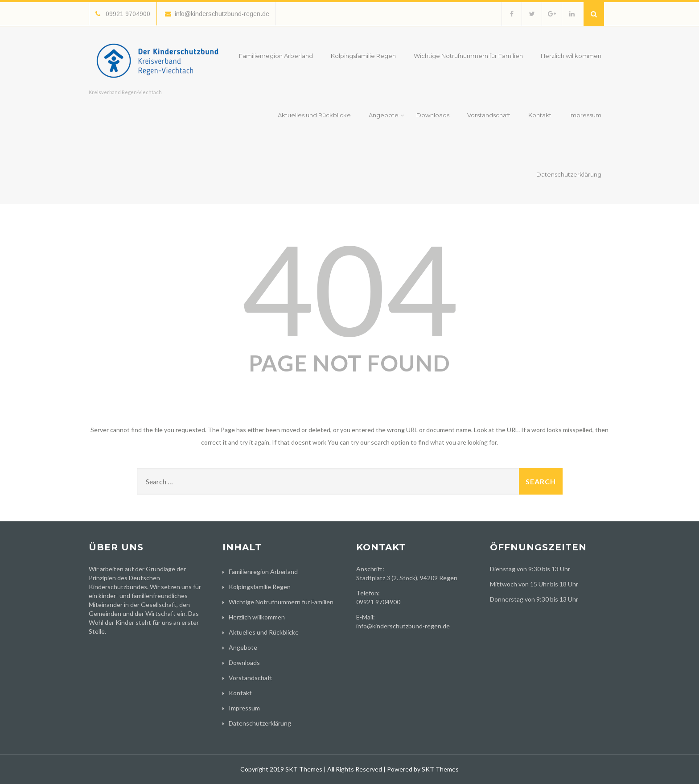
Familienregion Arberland (276, 56)
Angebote (387, 115)
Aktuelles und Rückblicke (314, 115)
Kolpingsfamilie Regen (363, 56)
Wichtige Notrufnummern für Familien (468, 56)
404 (349, 288)
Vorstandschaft (489, 115)
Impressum (585, 115)
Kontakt (540, 115)
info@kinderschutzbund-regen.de (217, 14)
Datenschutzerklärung (569, 174)
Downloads (433, 115)
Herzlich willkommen (571, 56)
